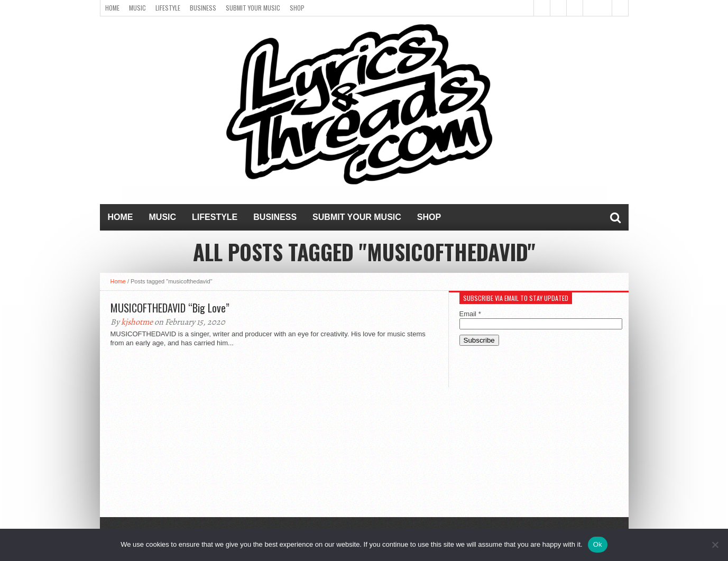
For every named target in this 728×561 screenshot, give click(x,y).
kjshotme (137, 322)
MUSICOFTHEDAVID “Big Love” (170, 308)
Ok (598, 544)
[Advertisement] (539, 438)
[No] (715, 545)
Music (137, 8)
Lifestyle (168, 8)
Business (203, 8)
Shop (297, 8)
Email (470, 314)
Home (112, 8)
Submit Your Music (253, 8)
